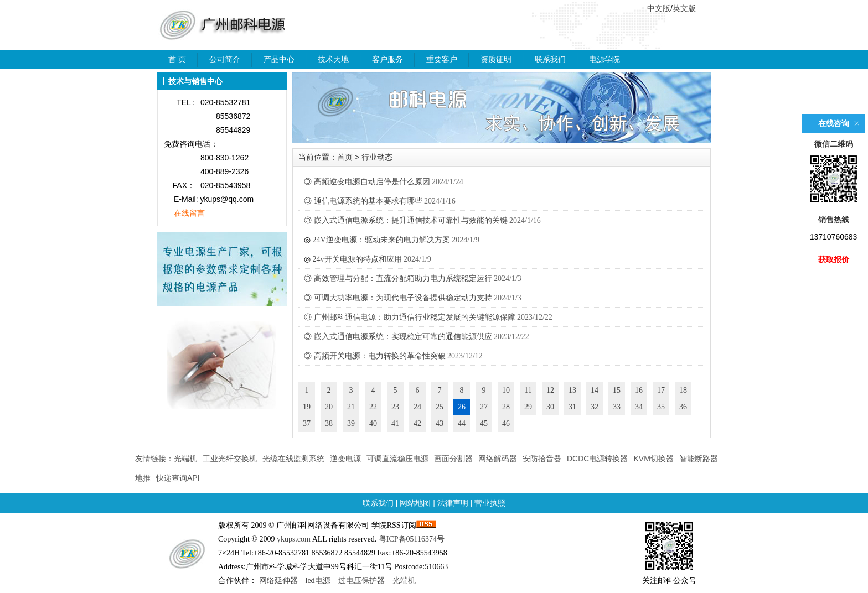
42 (417, 423)
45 (484, 423)
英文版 (684, 8)
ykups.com (294, 539)
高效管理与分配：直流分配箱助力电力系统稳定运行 (403, 279)
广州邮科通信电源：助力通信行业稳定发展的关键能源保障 (415, 317)
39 (351, 423)
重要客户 (442, 59)
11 (528, 390)
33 (617, 407)
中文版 (659, 8)
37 (307, 423)
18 (683, 390)
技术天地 (333, 59)
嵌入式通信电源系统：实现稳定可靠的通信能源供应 (403, 337)
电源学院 (604, 59)
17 (661, 390)
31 (572, 407)
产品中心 (279, 59)
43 (440, 423)
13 (572, 390)
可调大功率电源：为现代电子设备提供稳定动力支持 (403, 298)
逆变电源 (345, 459)
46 (506, 423)
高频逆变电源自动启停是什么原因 (372, 182)
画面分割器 (453, 459)
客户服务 (387, 59)
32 (595, 407)
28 (506, 407)
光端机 (185, 459)
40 (373, 423)
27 (484, 407)
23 (395, 407)
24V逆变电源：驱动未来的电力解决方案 (381, 240)
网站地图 (415, 503)
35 (661, 407)
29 (528, 407)
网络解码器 (498, 459)
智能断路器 (699, 459)
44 (462, 423)
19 (307, 407)
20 (329, 407)
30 (550, 407)
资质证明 (496, 59)
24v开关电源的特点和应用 (357, 259)
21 (351, 407)
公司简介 (225, 59)
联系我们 (550, 59)
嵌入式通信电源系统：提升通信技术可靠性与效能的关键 (411, 220)
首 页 (177, 59)
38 (329, 423)
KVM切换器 (653, 459)
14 (595, 390)
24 (417, 407)
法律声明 (453, 503)
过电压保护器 (361, 581)
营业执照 (490, 503)
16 (639, 390)
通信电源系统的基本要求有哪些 (368, 201)
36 (683, 407)
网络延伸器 (278, 581)
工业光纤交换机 (230, 459)
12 (550, 390)
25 (440, 407)
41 (395, 423)
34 (639, 407)
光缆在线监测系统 (293, 459)
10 (506, 390)
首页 (345, 157)
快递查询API (178, 478)
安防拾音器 (542, 459)
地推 (143, 478)
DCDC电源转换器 (597, 459)
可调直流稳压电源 (397, 459)
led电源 (318, 581)
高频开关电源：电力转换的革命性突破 (380, 356)
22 (373, 407)
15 (617, 390)
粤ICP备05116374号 (412, 539)
